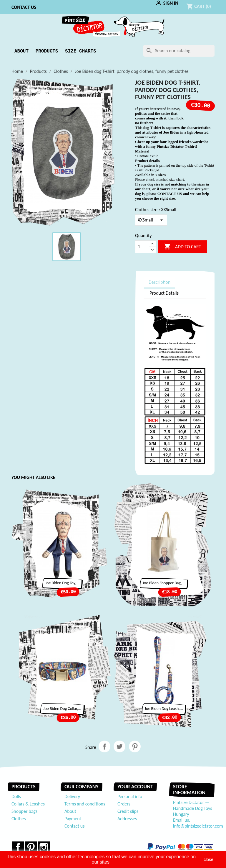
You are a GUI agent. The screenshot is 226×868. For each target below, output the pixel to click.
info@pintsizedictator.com (198, 826)
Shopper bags (24, 811)
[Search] (179, 51)
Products (47, 51)
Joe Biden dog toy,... (62, 583)
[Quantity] (142, 247)
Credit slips (128, 811)
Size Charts (81, 51)
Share (104, 746)
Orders (124, 804)
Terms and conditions (85, 804)
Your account (135, 787)
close (208, 859)
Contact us (24, 7)
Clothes (19, 819)
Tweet (119, 746)
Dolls (16, 796)
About (21, 51)
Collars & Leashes (28, 804)
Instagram (44, 847)
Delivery (72, 796)
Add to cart (182, 247)
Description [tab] (159, 282)
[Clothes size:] (151, 220)
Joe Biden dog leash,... (164, 709)
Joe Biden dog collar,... (62, 709)
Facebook (18, 847)
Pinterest (135, 746)
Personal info (130, 796)
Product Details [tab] (164, 293)
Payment (73, 819)
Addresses (127, 819)
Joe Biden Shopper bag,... (164, 583)
